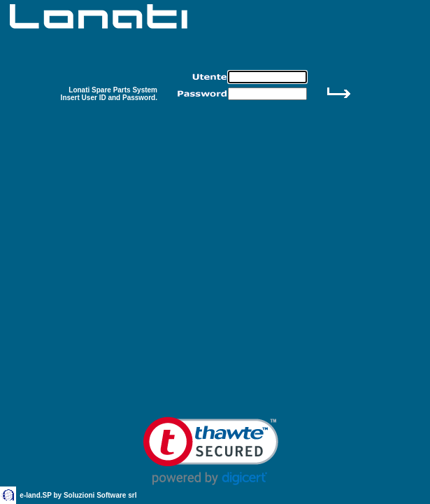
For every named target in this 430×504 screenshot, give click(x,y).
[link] (211, 451)
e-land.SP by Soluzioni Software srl (78, 495)
